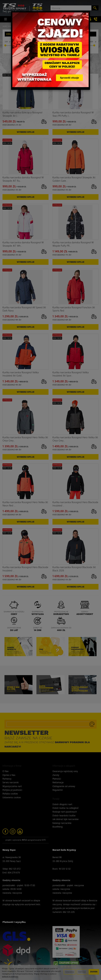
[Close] (87, 14)
